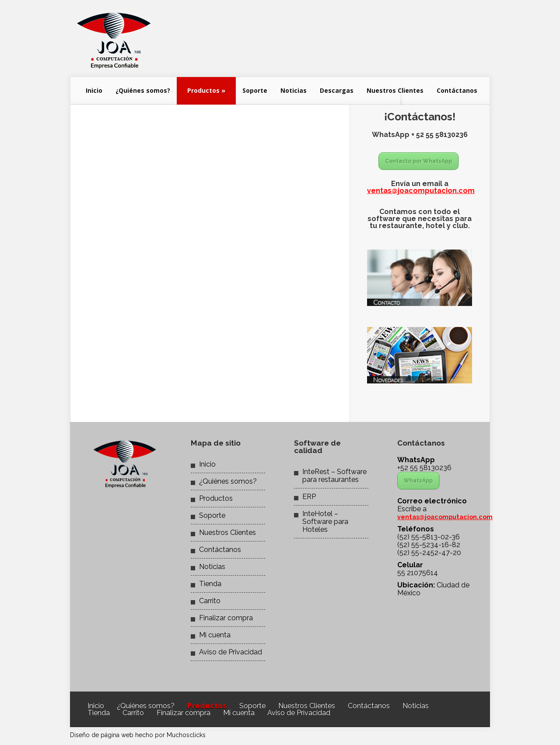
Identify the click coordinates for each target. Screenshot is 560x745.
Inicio (94, 90)
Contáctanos (457, 90)
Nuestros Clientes (395, 90)
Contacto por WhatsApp (418, 161)
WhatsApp (418, 481)
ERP (309, 497)
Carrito (210, 601)
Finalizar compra (226, 618)
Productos (206, 90)
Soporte (255, 90)
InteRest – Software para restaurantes (334, 476)
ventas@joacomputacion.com (421, 191)
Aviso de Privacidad (231, 652)
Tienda (210, 584)
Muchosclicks (186, 735)
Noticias (294, 90)
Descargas (337, 90)
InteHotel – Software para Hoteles (325, 522)
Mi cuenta (215, 635)
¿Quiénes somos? (143, 90)
